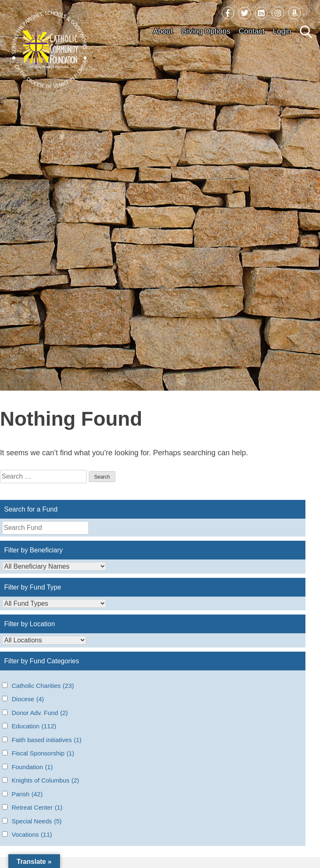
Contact (252, 31)
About (163, 31)
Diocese (28, 699)
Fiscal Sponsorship (43, 754)
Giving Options (206, 31)
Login (282, 31)
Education (34, 726)
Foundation (32, 767)
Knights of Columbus (45, 781)
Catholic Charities (43, 686)
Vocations (32, 835)
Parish (27, 794)
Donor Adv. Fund (40, 713)
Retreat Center (37, 808)
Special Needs (37, 822)
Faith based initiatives (47, 740)
